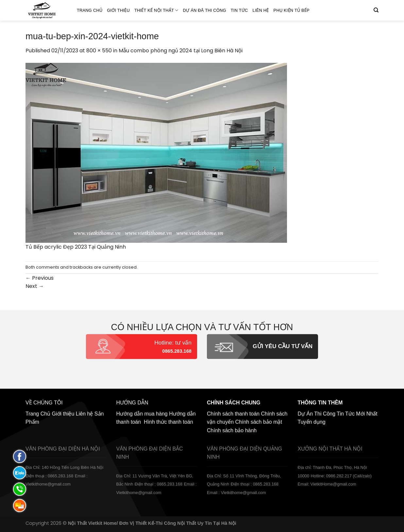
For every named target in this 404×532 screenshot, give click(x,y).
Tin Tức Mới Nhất (357, 414)
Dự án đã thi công (205, 10)
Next (35, 286)
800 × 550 (99, 51)
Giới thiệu (118, 10)
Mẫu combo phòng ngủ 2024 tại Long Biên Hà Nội (181, 51)
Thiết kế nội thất (156, 10)
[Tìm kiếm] (376, 10)
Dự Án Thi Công (317, 414)
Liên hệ (261, 10)
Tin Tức (239, 10)
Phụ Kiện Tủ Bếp (292, 10)
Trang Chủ (90, 10)
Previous (40, 278)
